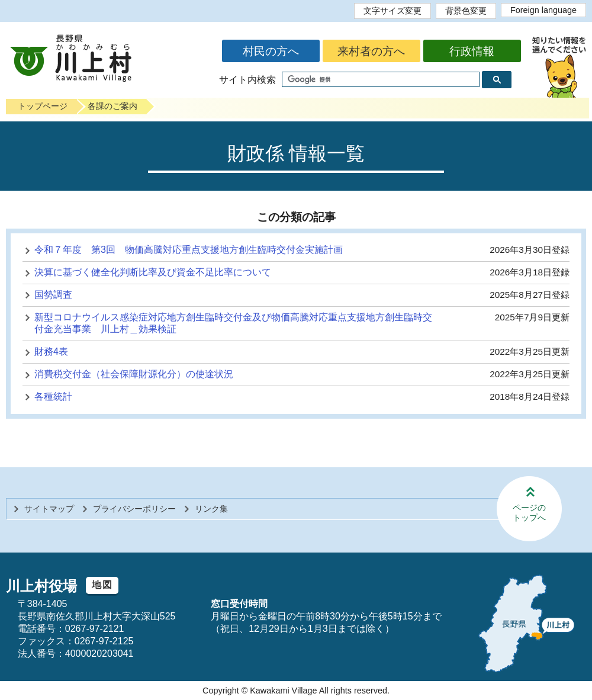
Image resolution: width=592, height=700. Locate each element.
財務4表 (51, 351)
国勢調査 (53, 295)
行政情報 (472, 51)
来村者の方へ (371, 51)
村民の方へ (271, 51)
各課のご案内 (112, 106)
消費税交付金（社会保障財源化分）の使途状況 (134, 374)
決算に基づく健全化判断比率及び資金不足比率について (153, 272)
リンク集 (211, 509)
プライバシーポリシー (134, 509)
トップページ (43, 106)
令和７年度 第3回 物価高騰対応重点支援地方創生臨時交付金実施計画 (189, 250)
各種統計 (53, 396)
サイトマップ (49, 509)
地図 (102, 585)
